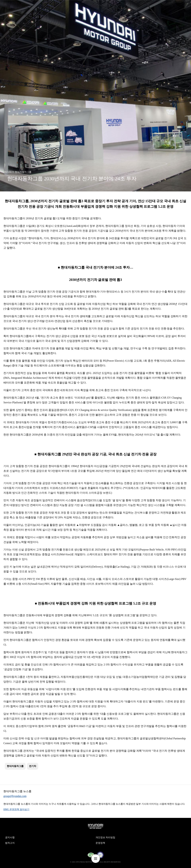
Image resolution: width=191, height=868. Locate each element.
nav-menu (96, 859)
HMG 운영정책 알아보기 (16, 809)
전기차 (33, 766)
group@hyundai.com (15, 796)
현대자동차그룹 (15, 766)
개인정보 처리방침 (105, 837)
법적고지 (10, 843)
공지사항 (10, 837)
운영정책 (100, 843)
